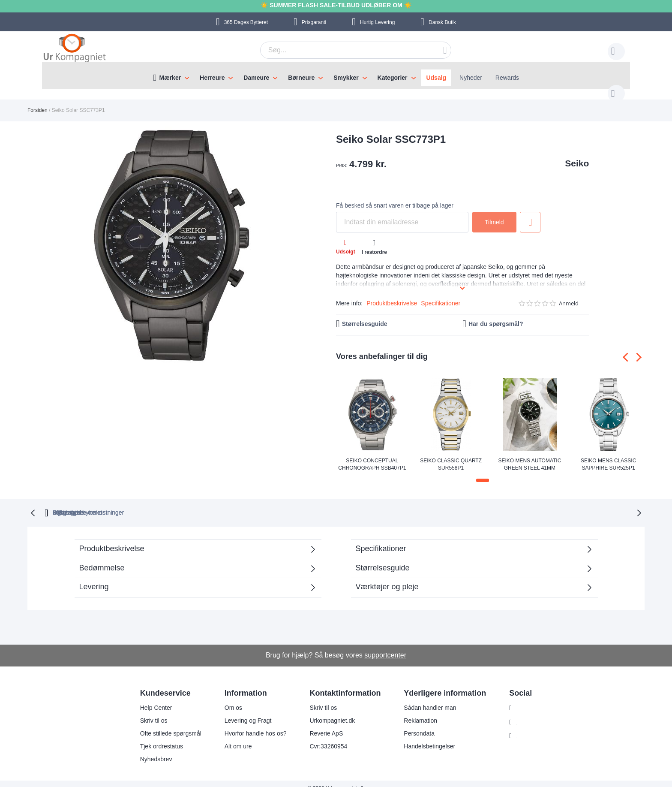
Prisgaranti (314, 22)
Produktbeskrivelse (392, 295)
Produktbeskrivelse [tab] (112, 539)
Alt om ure (233, 737)
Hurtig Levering (377, 22)
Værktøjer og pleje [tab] (387, 577)
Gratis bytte (299, 503)
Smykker (346, 78)
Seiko (577, 155)
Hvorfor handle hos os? (250, 724)
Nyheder (471, 78)
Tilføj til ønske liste (530, 214)
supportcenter (385, 646)
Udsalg (436, 78)
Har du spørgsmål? (496, 315)
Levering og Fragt (243, 711)
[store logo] (75, 49)
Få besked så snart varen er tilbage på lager (395, 197)
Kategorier (393, 78)
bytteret (225, 503)
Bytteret (246, 22)
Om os (228, 698)
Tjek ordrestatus (156, 737)
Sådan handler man (425, 698)
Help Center (151, 698)
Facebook (524, 713)
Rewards (507, 78)
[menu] (336, 75)
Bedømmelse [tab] (102, 558)
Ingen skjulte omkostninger (382, 503)
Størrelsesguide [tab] (383, 558)
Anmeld (569, 295)
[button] (483, 472)
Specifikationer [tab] (381, 539)
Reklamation (415, 711)
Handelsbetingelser (424, 737)
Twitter (520, 727)
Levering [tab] (94, 577)
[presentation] (627, 349)
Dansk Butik (442, 22)
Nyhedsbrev (151, 750)
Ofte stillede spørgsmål (165, 724)
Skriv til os (148, 711)
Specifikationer (441, 295)
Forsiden (37, 102)
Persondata (414, 724)
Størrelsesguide (365, 315)
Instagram (524, 699)
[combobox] (342, 50)
